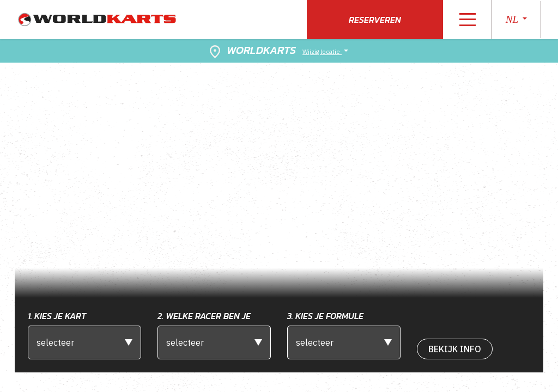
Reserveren (375, 20)
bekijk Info (455, 349)
